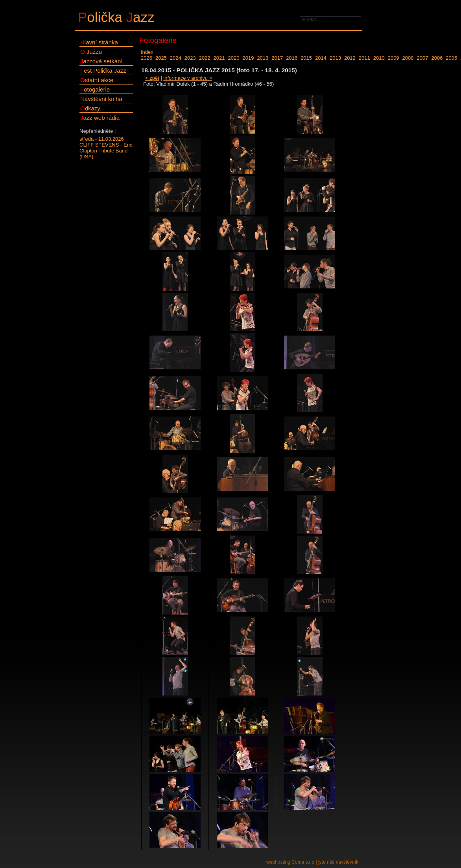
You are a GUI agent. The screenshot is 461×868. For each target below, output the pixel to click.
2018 (263, 58)
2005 (451, 58)
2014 (321, 58)
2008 (408, 58)
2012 (350, 58)
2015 (306, 58)
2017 (277, 58)
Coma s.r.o (303, 862)
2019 (248, 58)
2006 (437, 58)
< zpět (152, 78)
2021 (219, 58)
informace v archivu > (188, 78)
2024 (176, 58)
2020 (234, 58)
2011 (364, 58)
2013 (335, 58)
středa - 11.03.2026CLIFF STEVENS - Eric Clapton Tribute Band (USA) (106, 148)
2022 (205, 58)
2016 (292, 58)
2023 (190, 58)
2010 (379, 58)
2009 (394, 58)
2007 (423, 58)
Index (147, 52)
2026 (147, 58)
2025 (161, 58)
